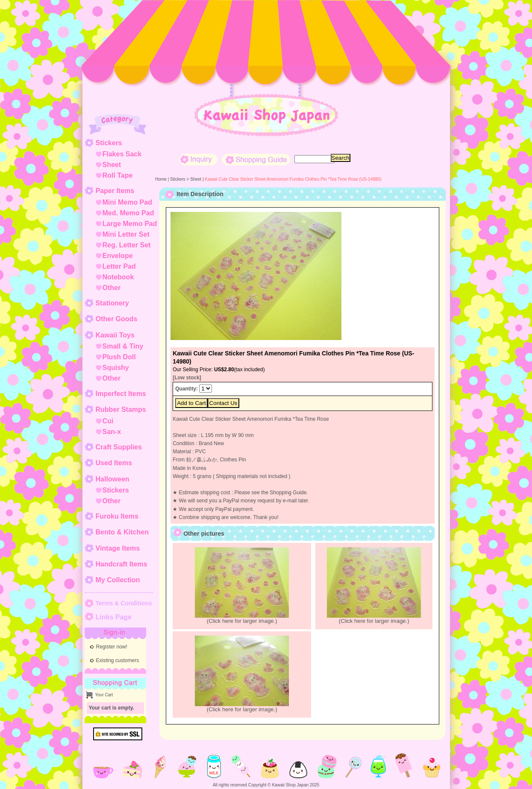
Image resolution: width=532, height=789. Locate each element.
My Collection (118, 580)
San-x (112, 432)
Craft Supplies (119, 447)
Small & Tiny (123, 346)
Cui (108, 421)
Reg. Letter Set (127, 245)
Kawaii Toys (115, 335)
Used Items (114, 463)
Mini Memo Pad (127, 202)
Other (112, 288)
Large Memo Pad (130, 224)
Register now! (112, 647)
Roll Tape (118, 175)
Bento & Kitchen (122, 532)
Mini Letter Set (126, 234)
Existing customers (118, 660)
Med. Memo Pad (128, 213)
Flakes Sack (122, 154)
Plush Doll (119, 357)
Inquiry (198, 160)
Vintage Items (118, 548)
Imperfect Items (121, 394)
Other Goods (117, 319)
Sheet (112, 165)
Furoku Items (117, 516)
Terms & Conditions (124, 603)
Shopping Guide (256, 160)
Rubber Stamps (121, 409)
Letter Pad (119, 266)
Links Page (114, 617)
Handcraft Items (122, 564)
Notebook (118, 277)
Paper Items (115, 191)
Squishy (116, 368)
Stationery (112, 303)
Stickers (109, 143)
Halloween (113, 479)
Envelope (118, 256)
